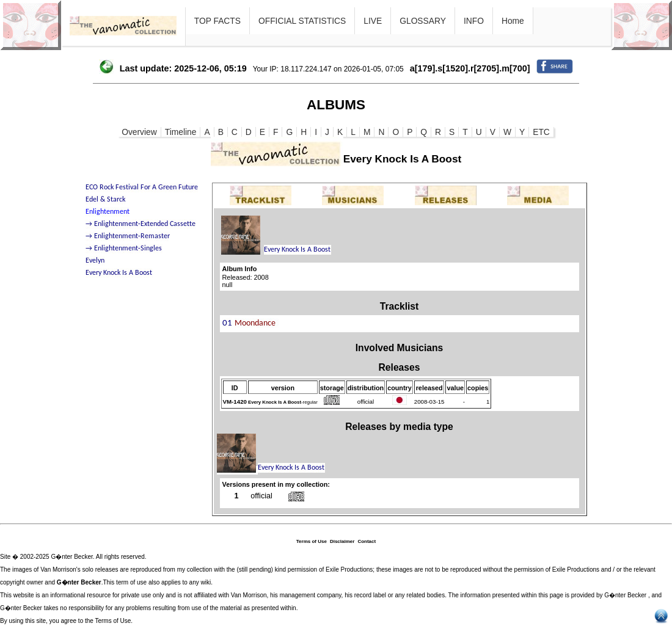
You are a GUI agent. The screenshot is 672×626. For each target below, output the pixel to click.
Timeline (181, 132)
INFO (474, 21)
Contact (367, 541)
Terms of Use (312, 541)
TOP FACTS (217, 21)
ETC (541, 132)
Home (513, 21)
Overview (139, 132)
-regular (283, 402)
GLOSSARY (423, 21)
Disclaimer (342, 541)
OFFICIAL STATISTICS (302, 21)
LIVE (373, 21)
